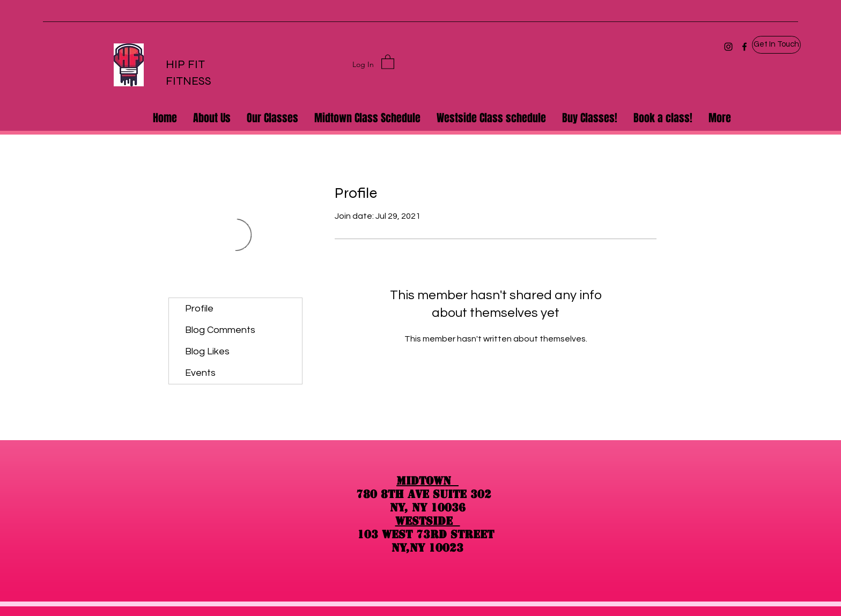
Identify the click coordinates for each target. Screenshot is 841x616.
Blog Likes (207, 351)
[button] (776, 45)
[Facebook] (744, 47)
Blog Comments (220, 330)
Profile (199, 309)
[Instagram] (728, 47)
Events (200, 373)
